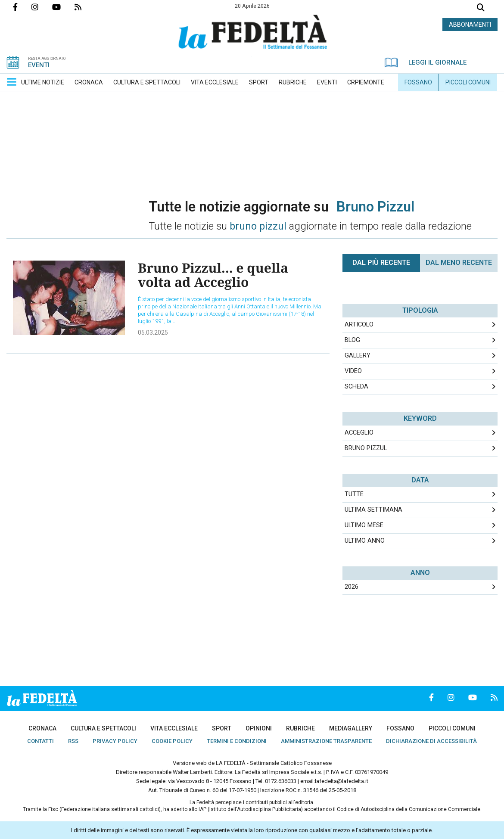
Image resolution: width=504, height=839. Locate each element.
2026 (352, 587)
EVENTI (39, 65)
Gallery (358, 356)
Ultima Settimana (373, 510)
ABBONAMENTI (470, 25)
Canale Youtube (63, 7)
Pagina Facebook (22, 7)
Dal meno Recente (459, 263)
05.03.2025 (153, 332)
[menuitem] (43, 82)
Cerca (481, 8)
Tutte (354, 494)
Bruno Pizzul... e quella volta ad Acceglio (213, 275)
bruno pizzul (366, 448)
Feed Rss (85, 7)
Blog (352, 340)
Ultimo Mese (364, 525)
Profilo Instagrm (42, 7)
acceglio (359, 433)
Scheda (356, 387)
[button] (12, 82)
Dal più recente (381, 263)
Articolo (359, 325)
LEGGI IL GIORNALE (426, 62)
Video (353, 371)
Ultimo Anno (365, 541)
